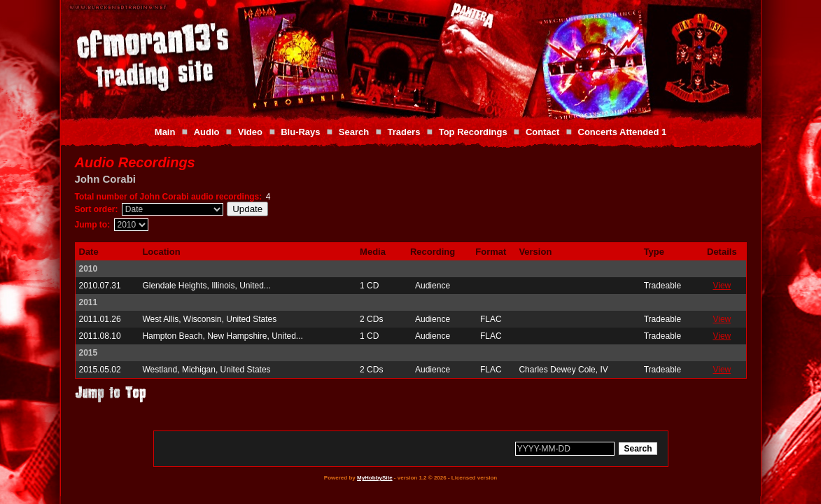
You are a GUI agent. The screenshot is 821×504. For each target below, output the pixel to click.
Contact (542, 132)
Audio (207, 132)
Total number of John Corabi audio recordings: (169, 197)
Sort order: (97, 209)
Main (165, 132)
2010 (89, 269)
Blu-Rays (300, 132)
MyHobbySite (375, 478)
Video (250, 132)
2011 (89, 302)
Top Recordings (473, 132)
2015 (89, 353)
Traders (404, 132)
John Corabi (106, 179)
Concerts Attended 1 (623, 132)
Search (354, 132)
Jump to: (93, 225)
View (722, 286)
